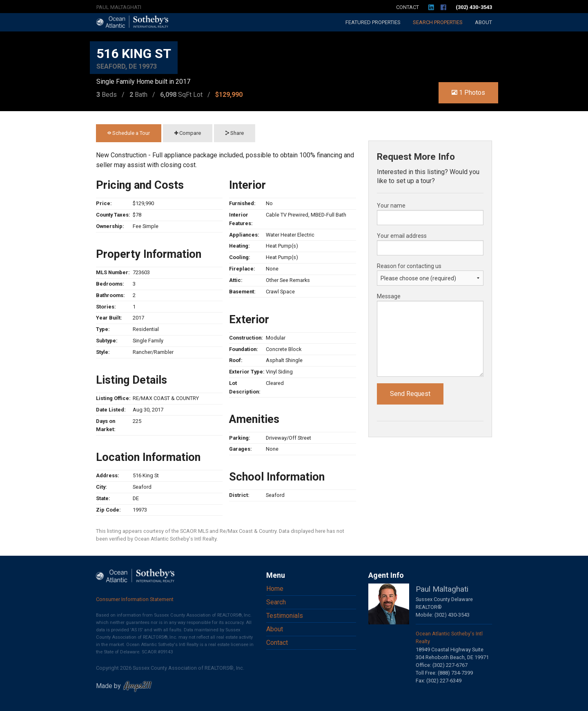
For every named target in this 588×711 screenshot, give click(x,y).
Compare (188, 133)
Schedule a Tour (129, 133)
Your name (391, 206)
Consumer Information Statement (135, 599)
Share (235, 133)
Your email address (402, 236)
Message (389, 296)
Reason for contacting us (409, 266)
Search (438, 22)
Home (275, 589)
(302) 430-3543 (474, 7)
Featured (373, 22)
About (483, 22)
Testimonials (285, 616)
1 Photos (468, 93)
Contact (408, 7)
